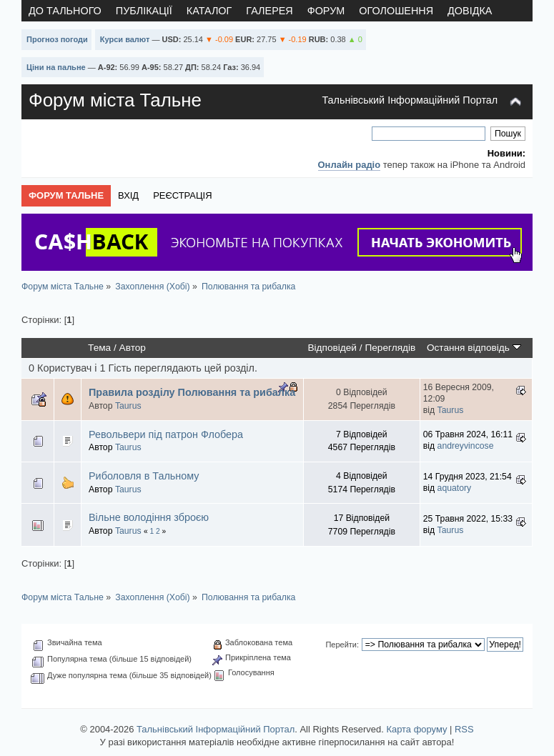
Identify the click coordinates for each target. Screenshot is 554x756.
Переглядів (390, 348)
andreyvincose (466, 446)
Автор (133, 348)
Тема (99, 348)
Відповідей (332, 348)
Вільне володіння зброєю (149, 517)
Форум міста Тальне (115, 100)
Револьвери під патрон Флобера (166, 434)
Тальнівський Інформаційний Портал (410, 100)
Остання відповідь (474, 348)
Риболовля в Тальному (144, 476)
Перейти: (342, 645)
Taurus (128, 406)
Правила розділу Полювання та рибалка (192, 392)
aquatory (455, 488)
